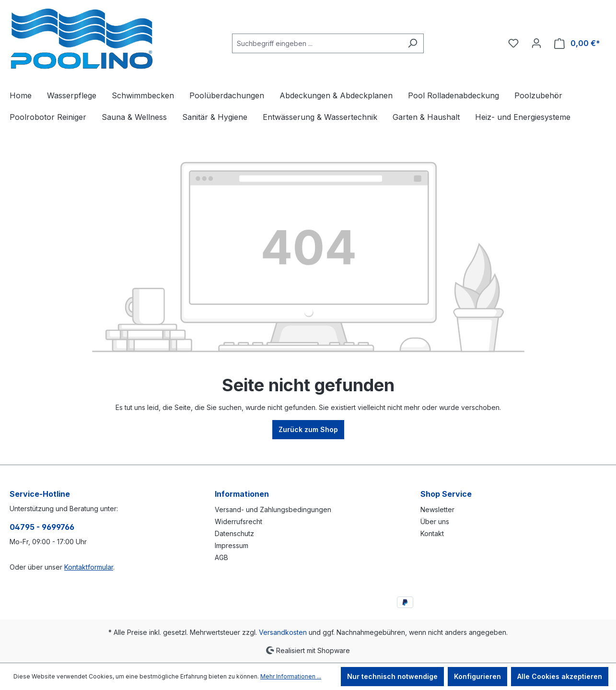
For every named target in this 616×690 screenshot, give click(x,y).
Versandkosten (283, 632)
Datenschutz (234, 533)
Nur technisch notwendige (392, 676)
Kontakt (432, 533)
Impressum (232, 545)
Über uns (435, 521)
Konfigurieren (477, 676)
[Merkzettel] (513, 43)
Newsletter (437, 509)
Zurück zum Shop (308, 429)
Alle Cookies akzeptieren (560, 676)
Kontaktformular (89, 567)
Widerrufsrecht (238, 521)
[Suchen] (413, 43)
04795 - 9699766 (42, 527)
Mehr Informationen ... (291, 676)
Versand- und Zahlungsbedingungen (273, 509)
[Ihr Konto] (536, 43)
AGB (221, 557)
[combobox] (317, 43)
